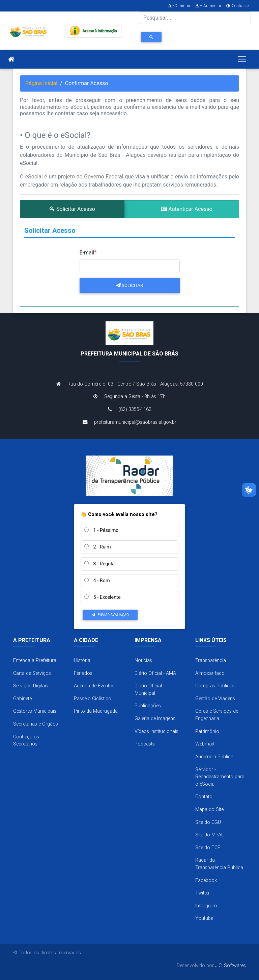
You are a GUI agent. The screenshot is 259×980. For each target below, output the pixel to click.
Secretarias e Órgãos (36, 724)
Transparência (211, 660)
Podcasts (145, 744)
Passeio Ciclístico (93, 699)
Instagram (206, 906)
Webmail (205, 744)
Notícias (143, 660)
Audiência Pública (214, 757)
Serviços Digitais (31, 686)
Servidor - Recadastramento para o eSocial (220, 777)
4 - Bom (97, 581)
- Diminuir (179, 6)
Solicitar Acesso (72, 209)
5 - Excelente (103, 597)
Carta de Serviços (32, 673)
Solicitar (129, 285)
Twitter (203, 893)
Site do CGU (208, 822)
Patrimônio (207, 731)
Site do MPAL (209, 835)
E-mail (88, 253)
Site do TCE (208, 848)
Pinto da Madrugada (96, 711)
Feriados (83, 673)
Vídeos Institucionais (156, 731)
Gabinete (22, 699)
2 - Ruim (98, 547)
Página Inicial (41, 83)
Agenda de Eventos (94, 686)
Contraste (237, 6)
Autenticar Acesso (186, 209)
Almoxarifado (210, 673)
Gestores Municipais (35, 711)
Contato (204, 797)
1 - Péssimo (102, 530)
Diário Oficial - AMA (155, 673)
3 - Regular (100, 564)
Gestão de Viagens (215, 699)
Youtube (204, 918)
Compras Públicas (215, 686)
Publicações (148, 706)
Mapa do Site (209, 809)
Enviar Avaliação (110, 615)
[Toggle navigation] (242, 59)
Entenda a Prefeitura (35, 660)
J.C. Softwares (231, 965)
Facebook (206, 880)
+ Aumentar (208, 6)
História (82, 660)
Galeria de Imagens (155, 718)
